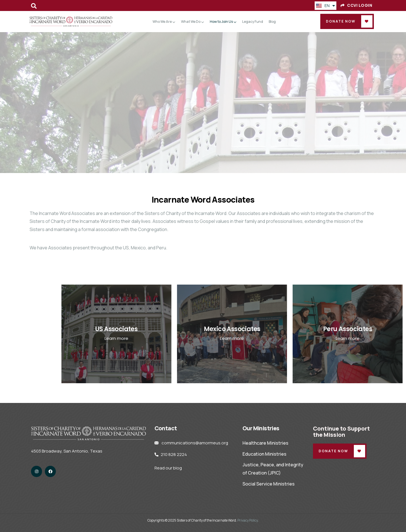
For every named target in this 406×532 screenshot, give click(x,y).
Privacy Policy (248, 520)
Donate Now (341, 21)
